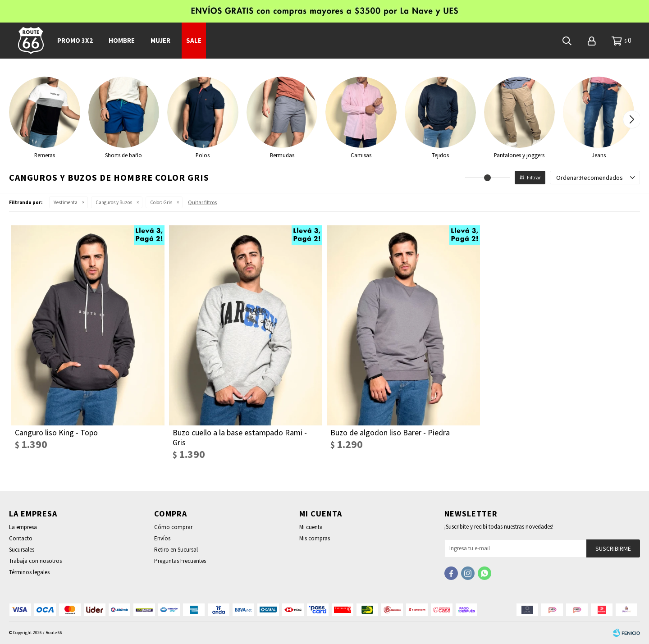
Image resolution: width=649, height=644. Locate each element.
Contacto (21, 538)
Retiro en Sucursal (176, 550)
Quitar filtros (202, 202)
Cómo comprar (173, 527)
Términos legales (29, 572)
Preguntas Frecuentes (180, 561)
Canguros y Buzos (114, 202)
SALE (194, 40)
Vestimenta (66, 202)
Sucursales (22, 550)
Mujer (160, 40)
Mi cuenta (311, 527)
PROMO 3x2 (75, 40)
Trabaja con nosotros (35, 561)
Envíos (162, 538)
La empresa (23, 527)
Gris (161, 202)
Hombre (122, 40)
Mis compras (315, 538)
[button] (632, 119)
